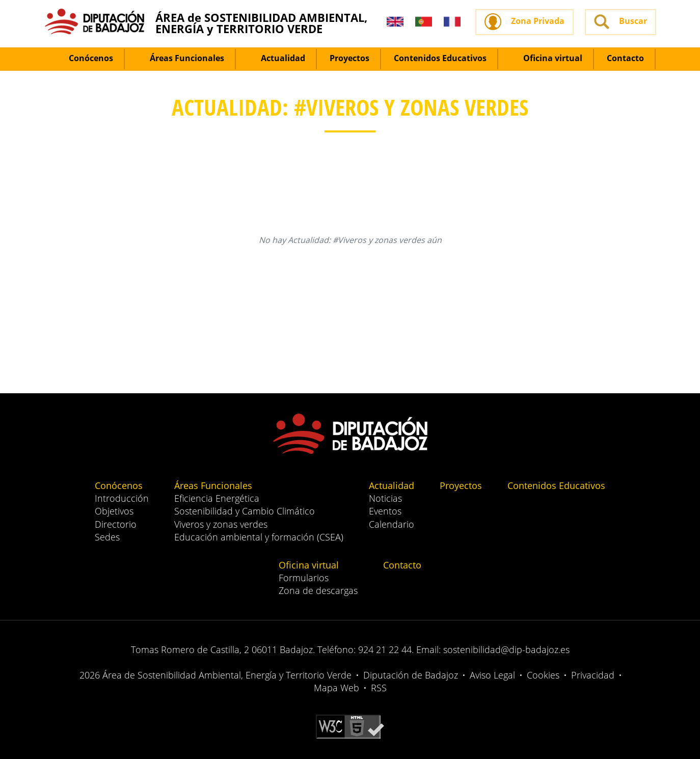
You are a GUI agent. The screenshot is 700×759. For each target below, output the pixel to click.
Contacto (625, 58)
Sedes (107, 537)
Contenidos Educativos (440, 58)
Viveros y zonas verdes (221, 524)
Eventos (385, 511)
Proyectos (349, 58)
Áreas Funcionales (181, 58)
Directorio (116, 524)
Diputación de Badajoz (411, 675)
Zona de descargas (318, 590)
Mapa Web (336, 688)
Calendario (392, 524)
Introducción (122, 498)
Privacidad (593, 675)
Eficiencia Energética (217, 498)
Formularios (304, 578)
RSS (379, 688)
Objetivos (114, 511)
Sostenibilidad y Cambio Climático (245, 511)
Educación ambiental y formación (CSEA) (259, 537)
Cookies (543, 675)
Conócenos (85, 58)
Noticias (385, 498)
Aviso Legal (492, 675)
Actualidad (277, 58)
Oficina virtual (547, 58)
